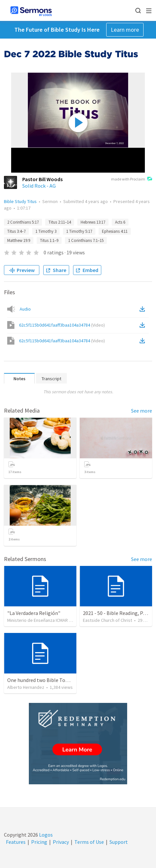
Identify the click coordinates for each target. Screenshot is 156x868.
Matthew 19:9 (19, 240)
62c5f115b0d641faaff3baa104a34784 (62, 325)
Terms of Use (89, 842)
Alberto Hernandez (26, 687)
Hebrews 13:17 (93, 222)
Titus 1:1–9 (49, 240)
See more (142, 411)
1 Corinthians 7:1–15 (86, 240)
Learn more (125, 30)
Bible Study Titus (20, 201)
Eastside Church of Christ (107, 620)
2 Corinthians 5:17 (23, 222)
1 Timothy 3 (46, 231)
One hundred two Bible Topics (41, 680)
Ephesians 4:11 (115, 231)
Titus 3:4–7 (16, 231)
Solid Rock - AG (39, 186)
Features (16, 842)
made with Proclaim (132, 179)
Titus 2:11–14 (60, 222)
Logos (45, 835)
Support (119, 842)
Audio (25, 309)
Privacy (61, 842)
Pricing (39, 842)
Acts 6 (120, 222)
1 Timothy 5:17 (79, 231)
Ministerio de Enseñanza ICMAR (38, 620)
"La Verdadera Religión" (34, 613)
